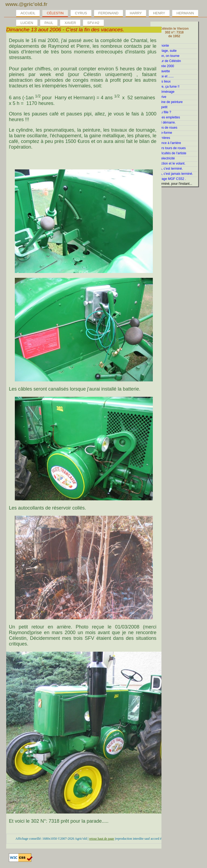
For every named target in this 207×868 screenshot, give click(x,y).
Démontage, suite (164, 51)
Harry (136, 13)
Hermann (185, 13)
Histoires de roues (164, 128)
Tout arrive (159, 97)
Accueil (28, 13)
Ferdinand (108, 13)
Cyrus (81, 13)
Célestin (55, 13)
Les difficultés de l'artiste (169, 153)
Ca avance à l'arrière (166, 143)
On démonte (160, 46)
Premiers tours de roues (168, 148)
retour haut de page (102, 839)
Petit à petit (159, 107)
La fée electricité (163, 158)
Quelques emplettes (166, 117)
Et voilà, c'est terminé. (167, 169)
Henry (159, 13)
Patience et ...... (162, 76)
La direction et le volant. (168, 163)
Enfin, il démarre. (163, 122)
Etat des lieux (161, 81)
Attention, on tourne (165, 56)
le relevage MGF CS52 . (169, 179)
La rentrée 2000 (163, 66)
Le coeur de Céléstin (166, 61)
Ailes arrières (161, 138)
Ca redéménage (163, 92)
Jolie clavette (161, 71)
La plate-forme (162, 133)
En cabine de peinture (167, 102)
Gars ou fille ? (161, 112)
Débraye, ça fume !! (165, 87)
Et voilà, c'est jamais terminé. (172, 174)
